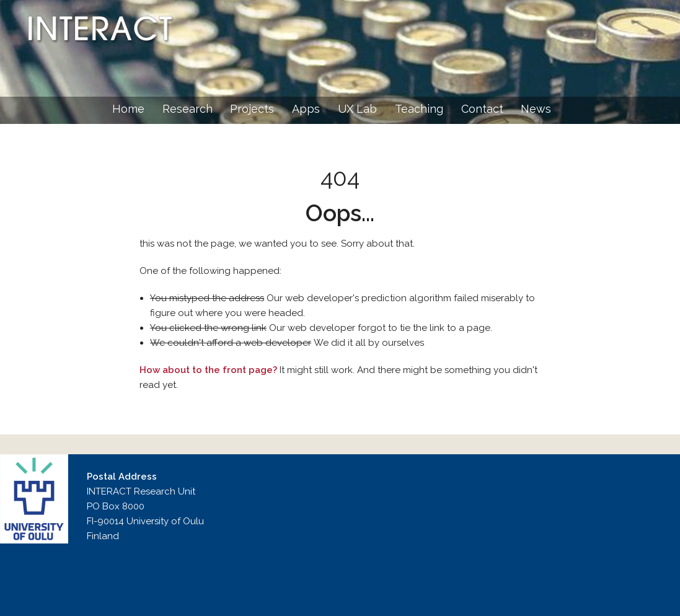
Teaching (419, 109)
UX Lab (357, 109)
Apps (306, 109)
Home (128, 109)
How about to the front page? (208, 370)
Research (188, 109)
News (536, 109)
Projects (252, 109)
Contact (482, 109)
